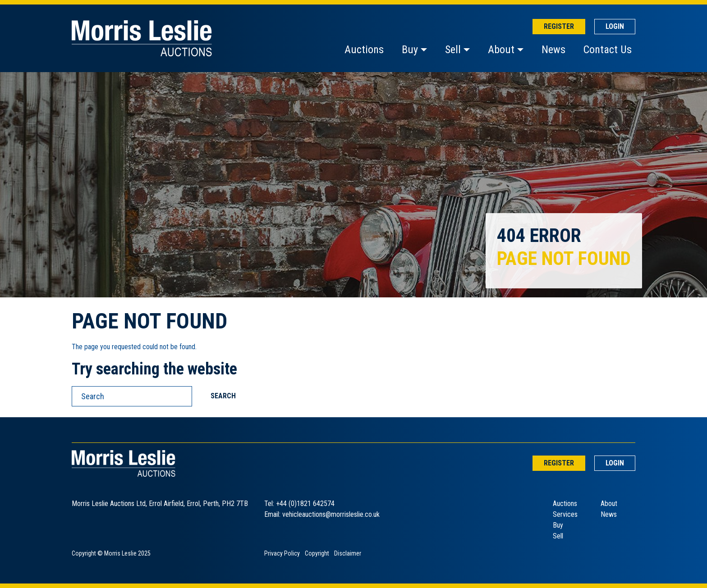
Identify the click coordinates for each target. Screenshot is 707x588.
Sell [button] (453, 50)
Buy (558, 525)
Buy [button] (410, 50)
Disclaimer (348, 553)
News (553, 50)
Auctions (364, 50)
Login (615, 26)
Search (223, 396)
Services (565, 514)
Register (559, 26)
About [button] (501, 50)
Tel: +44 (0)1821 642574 (299, 504)
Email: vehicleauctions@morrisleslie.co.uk (322, 514)
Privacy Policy (282, 553)
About (609, 504)
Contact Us (608, 50)
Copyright (317, 553)
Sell (558, 536)
